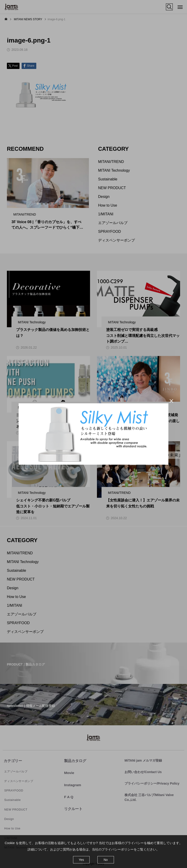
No (106, 860)
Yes (81, 860)
